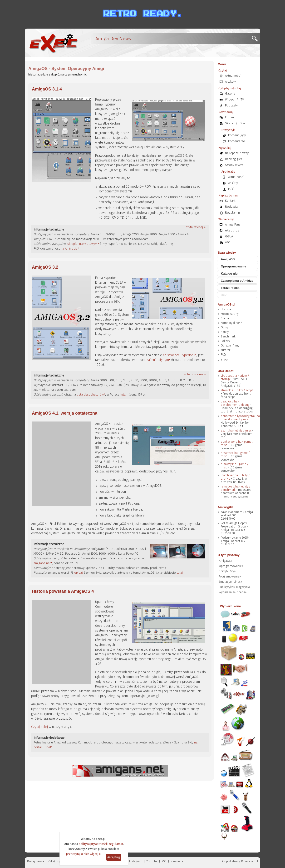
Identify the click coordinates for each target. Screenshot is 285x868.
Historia (226, 309)
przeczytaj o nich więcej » (84, 854)
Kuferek (226, 350)
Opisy (224, 327)
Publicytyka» (227, 587)
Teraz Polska (230, 288)
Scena (225, 318)
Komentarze (237, 141)
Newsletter (177, 861)
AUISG (225, 360)
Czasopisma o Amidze (237, 281)
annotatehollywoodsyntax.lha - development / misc (240, 418)
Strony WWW (234, 165)
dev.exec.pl (251, 861)
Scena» (242, 592)
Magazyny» (243, 587)
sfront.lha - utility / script (237, 390)
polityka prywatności (93, 844)
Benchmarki (228, 336)
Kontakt (230, 201)
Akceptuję (114, 857)
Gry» (233, 571)
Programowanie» (230, 577)
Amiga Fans (233, 224)
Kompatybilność (231, 323)
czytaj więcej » (196, 227)
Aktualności (233, 76)
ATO (228, 242)
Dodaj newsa (36, 861)
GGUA (229, 236)
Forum (229, 117)
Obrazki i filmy (230, 346)
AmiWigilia (226, 507)
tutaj (123, 394)
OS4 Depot (226, 371)
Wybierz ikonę (230, 606)
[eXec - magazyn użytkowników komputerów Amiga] (53, 43)
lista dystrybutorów (90, 394)
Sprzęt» (224, 571)
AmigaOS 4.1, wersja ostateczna (65, 413)
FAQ (223, 355)
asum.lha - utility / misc (236, 431)
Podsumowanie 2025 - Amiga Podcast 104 (235, 539)
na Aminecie (69, 248)
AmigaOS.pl (226, 304)
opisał (79, 573)
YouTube (152, 861)
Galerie (230, 93)
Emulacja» (226, 582)
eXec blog (232, 230)
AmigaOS (228, 259)
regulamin (116, 844)
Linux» (238, 582)
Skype (229, 123)
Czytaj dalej (39, 727)
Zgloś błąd (55, 861)
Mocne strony (230, 314)
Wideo (230, 99)
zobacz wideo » (195, 374)
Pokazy (225, 341)
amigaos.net (42, 563)
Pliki (231, 189)
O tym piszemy (229, 555)
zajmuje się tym (158, 360)
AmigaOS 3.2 (45, 267)
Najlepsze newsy (237, 153)
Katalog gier (230, 273)
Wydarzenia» (227, 592)
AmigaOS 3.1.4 (47, 89)
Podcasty (231, 105)
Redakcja (231, 207)
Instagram (136, 861)
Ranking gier (234, 159)
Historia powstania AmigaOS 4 (63, 591)
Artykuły (230, 82)
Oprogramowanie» (231, 566)
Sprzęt (225, 332)
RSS (164, 861)
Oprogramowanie (233, 266)
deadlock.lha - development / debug (235, 403)
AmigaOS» (226, 561)
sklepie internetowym (82, 244)
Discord (245, 123)
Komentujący (237, 135)
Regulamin (232, 213)
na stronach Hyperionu (179, 355)
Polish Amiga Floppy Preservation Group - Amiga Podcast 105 (234, 527)
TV (242, 99)
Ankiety (233, 183)
